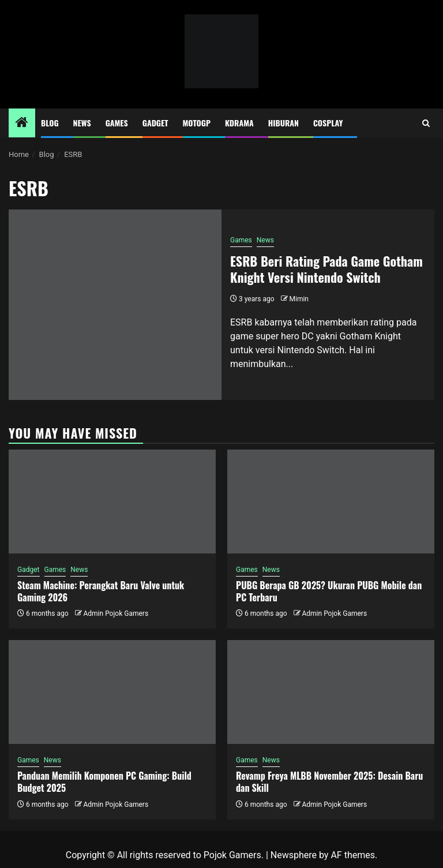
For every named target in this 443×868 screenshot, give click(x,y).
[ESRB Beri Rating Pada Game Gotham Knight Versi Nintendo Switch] (115, 305)
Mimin (299, 299)
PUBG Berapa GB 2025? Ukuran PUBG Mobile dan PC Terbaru (329, 591)
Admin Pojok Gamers (116, 613)
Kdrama (239, 123)
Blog (50, 123)
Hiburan (284, 123)
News (82, 123)
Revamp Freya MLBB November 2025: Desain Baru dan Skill (329, 782)
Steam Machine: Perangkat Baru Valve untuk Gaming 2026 (101, 591)
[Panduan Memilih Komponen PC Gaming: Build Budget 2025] (112, 692)
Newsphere (294, 855)
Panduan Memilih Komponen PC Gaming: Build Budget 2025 (104, 782)
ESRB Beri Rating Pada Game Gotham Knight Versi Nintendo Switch (326, 269)
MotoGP (197, 123)
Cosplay (328, 123)
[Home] (22, 124)
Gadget (155, 123)
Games (117, 123)
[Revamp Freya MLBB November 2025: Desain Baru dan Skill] (331, 692)
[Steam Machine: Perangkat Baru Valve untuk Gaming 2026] (112, 502)
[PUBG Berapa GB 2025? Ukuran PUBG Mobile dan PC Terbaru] (331, 502)
